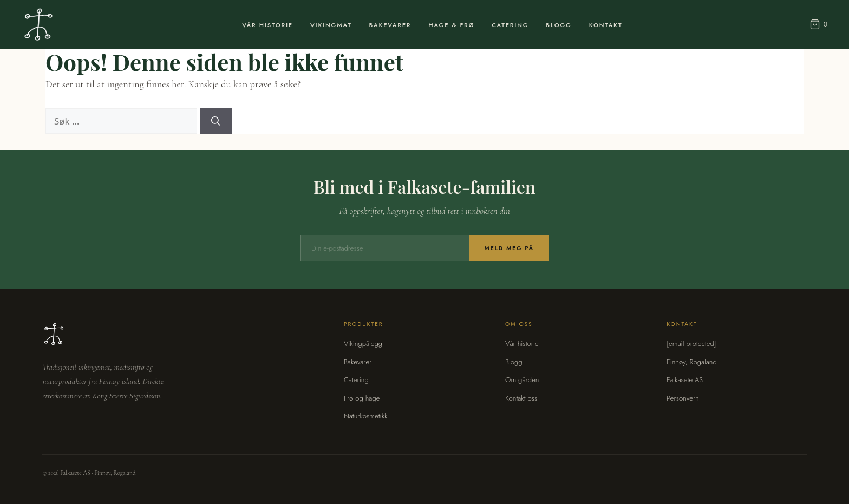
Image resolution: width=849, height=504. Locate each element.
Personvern (683, 398)
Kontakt (606, 25)
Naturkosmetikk (366, 416)
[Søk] (216, 121)
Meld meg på (509, 248)
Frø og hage (362, 398)
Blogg (559, 25)
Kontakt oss (521, 398)
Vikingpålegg (363, 343)
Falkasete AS (685, 380)
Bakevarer (390, 25)
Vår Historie (267, 25)
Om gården (522, 380)
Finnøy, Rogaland (691, 362)
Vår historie (522, 343)
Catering (510, 25)
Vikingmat (331, 25)
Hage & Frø (451, 25)
